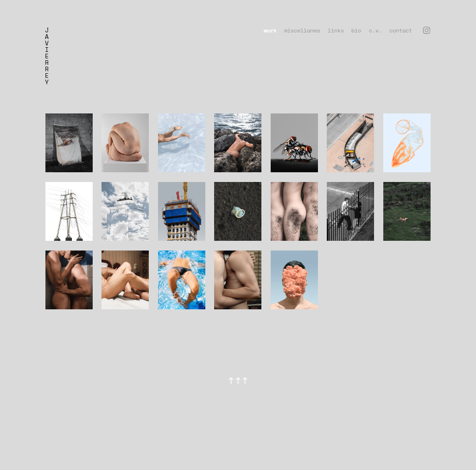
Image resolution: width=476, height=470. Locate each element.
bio (356, 30)
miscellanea (302, 30)
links (336, 30)
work (270, 30)
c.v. (375, 30)
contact (401, 30)
